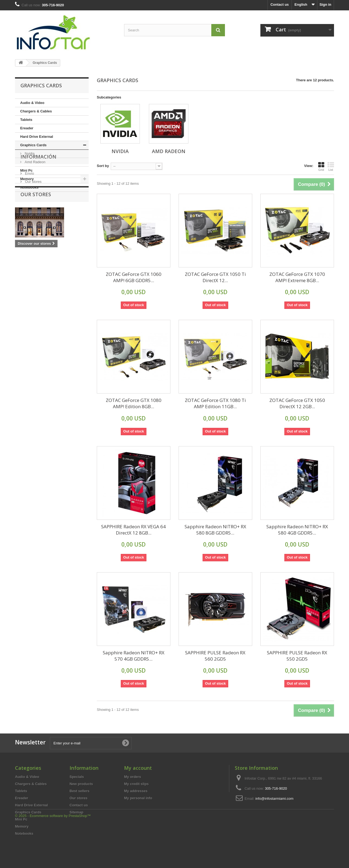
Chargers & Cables (36, 111)
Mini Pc (26, 170)
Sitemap (76, 812)
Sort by (103, 166)
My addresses (136, 791)
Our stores (33, 231)
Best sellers (79, 791)
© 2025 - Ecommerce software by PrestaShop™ (53, 853)
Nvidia (29, 153)
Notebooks (29, 187)
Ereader (27, 128)
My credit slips (136, 784)
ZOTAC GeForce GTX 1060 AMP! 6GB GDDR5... (134, 277)
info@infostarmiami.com (275, 799)
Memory (27, 179)
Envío (29, 223)
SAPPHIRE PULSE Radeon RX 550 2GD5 (297, 656)
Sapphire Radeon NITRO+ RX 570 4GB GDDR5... (134, 656)
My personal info (138, 798)
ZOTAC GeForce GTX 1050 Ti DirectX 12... (215, 277)
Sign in (325, 5)
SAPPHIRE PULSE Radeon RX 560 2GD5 (215, 656)
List (331, 166)
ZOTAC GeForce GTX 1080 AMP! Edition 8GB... (134, 403)
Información (38, 208)
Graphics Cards (33, 145)
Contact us (280, 5)
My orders (133, 777)
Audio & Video (32, 103)
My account (138, 768)
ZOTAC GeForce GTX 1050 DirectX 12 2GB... (297, 403)
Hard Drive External (37, 137)
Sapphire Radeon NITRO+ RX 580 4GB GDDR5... (297, 530)
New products (81, 784)
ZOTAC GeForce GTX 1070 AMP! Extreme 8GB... (297, 277)
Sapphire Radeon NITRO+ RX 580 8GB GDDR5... (215, 530)
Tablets (26, 120)
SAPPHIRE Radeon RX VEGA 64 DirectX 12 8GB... (133, 530)
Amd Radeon (35, 162)
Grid (321, 166)
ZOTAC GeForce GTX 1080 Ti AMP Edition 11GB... (215, 403)
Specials (77, 777)
